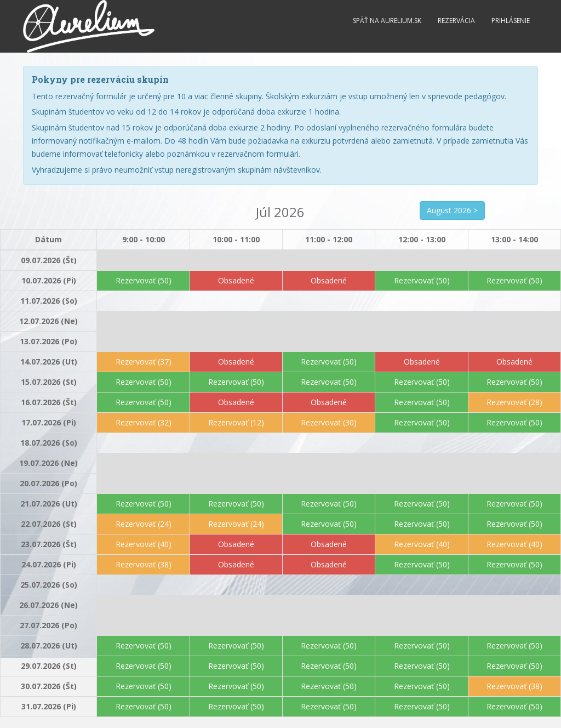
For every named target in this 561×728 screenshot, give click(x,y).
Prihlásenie (511, 21)
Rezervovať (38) (144, 564)
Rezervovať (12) (236, 422)
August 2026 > (452, 210)
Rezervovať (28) (514, 402)
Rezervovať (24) (144, 524)
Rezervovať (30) (329, 422)
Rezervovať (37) (144, 362)
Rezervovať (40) (144, 544)
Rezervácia (456, 21)
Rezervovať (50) (144, 280)
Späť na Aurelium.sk (387, 21)
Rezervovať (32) (144, 422)
